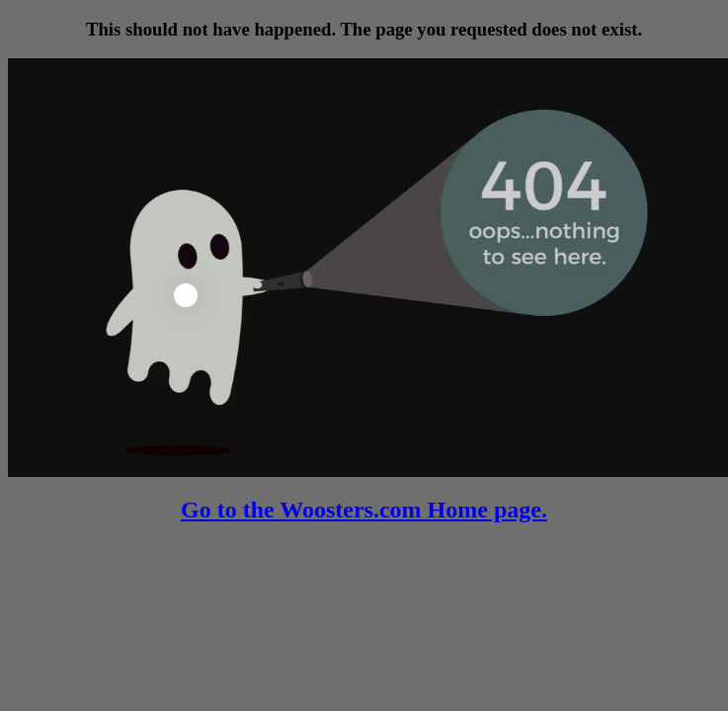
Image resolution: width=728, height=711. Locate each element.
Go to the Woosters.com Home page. (364, 510)
